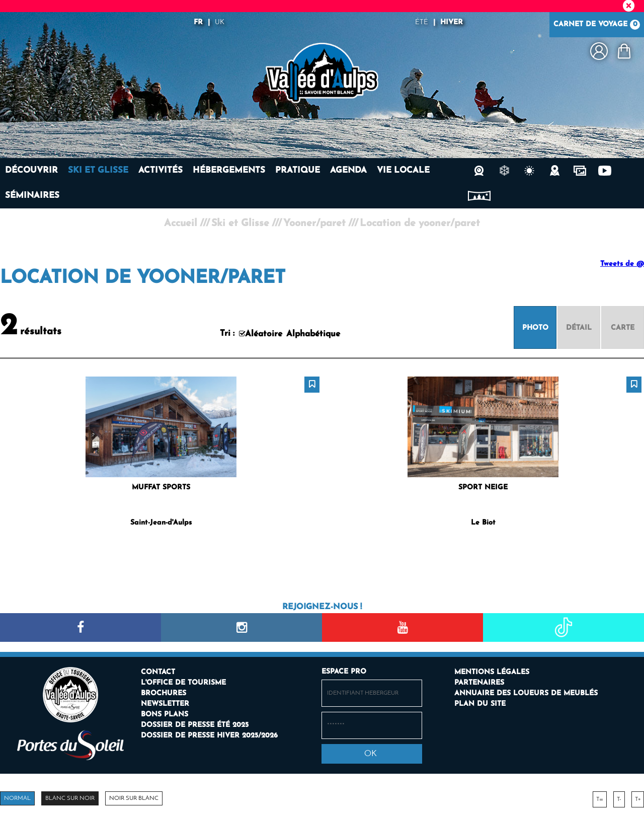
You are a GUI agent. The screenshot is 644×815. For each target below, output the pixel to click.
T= (600, 799)
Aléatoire (264, 334)
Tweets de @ (622, 264)
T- (619, 799)
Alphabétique (313, 334)
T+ (638, 799)
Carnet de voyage (597, 25)
